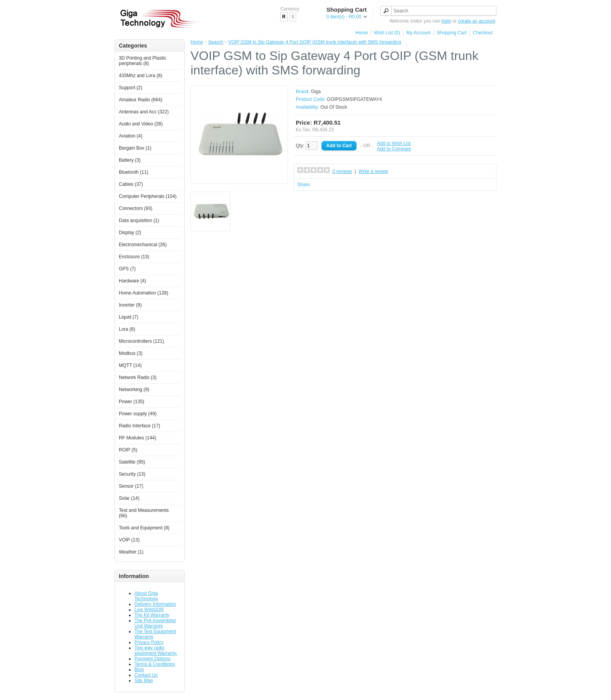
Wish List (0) (387, 33)
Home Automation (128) (144, 293)
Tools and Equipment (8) (144, 528)
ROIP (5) (128, 450)
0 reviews (342, 171)
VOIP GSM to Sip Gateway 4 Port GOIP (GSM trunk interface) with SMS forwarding (315, 42)
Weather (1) (131, 552)
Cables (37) (131, 184)
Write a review (373, 171)
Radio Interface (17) (140, 426)
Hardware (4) (132, 281)
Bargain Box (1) (135, 148)
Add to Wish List (394, 143)
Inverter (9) (130, 305)
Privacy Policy (149, 642)
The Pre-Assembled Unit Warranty (155, 623)
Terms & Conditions (155, 664)
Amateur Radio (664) (140, 100)
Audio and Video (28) (141, 124)
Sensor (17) (131, 486)
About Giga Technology (146, 596)
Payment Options (152, 659)
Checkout (483, 33)
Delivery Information (155, 604)
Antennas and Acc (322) (144, 112)
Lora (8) (127, 329)
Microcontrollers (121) (141, 341)
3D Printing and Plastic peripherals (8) (142, 61)
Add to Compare (394, 149)
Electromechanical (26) (143, 245)
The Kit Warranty (152, 615)
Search (215, 42)
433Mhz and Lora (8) (140, 76)
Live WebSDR (149, 610)
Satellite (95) (132, 462)
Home (362, 33)
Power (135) (132, 402)
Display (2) (130, 233)
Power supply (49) (138, 414)
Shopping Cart (452, 33)
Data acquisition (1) (139, 220)
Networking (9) (134, 390)
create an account (476, 21)
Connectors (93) (136, 208)
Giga (316, 92)
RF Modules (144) (138, 438)
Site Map (144, 681)
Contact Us (146, 675)
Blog (139, 670)
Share (304, 185)
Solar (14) (129, 498)
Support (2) (131, 88)
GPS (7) (127, 269)
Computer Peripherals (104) (148, 196)
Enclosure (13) (134, 257)
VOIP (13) (129, 540)
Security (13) (132, 474)
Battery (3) (130, 160)
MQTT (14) (130, 365)
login (446, 21)
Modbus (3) (131, 353)
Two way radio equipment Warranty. (156, 651)
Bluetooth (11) (133, 172)
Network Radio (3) (138, 377)
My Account (419, 33)
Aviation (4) (131, 136)
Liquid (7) (129, 317)
